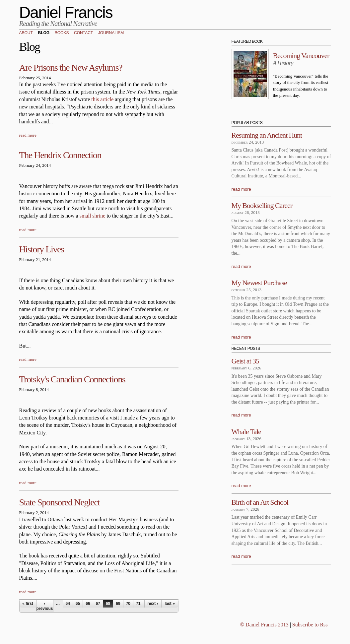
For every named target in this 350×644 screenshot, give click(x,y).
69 (118, 604)
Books (62, 33)
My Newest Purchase (259, 283)
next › (153, 604)
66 (88, 604)
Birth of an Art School (260, 502)
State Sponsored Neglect (60, 502)
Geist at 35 (245, 361)
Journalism (111, 33)
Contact (83, 33)
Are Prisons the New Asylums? (71, 67)
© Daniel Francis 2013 (264, 625)
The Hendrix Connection (60, 155)
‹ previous (45, 606)
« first (28, 604)
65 (78, 604)
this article (102, 99)
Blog (44, 33)
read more (28, 135)
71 (138, 604)
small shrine (93, 216)
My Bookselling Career (262, 205)
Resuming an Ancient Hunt (267, 135)
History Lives (42, 249)
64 (68, 604)
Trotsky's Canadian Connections (72, 379)
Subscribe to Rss (310, 625)
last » (170, 604)
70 (128, 604)
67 (98, 604)
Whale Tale (246, 432)
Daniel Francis (66, 12)
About (26, 33)
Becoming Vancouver (301, 56)
